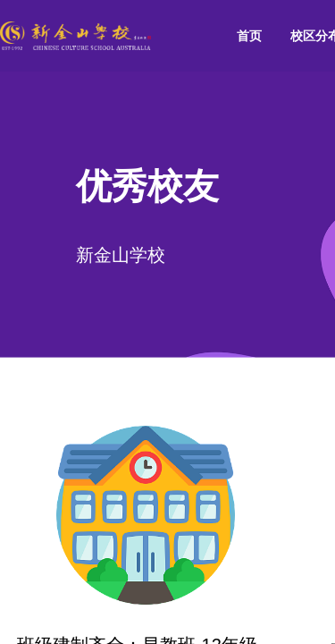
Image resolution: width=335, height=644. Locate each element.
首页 (249, 36)
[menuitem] (249, 36)
